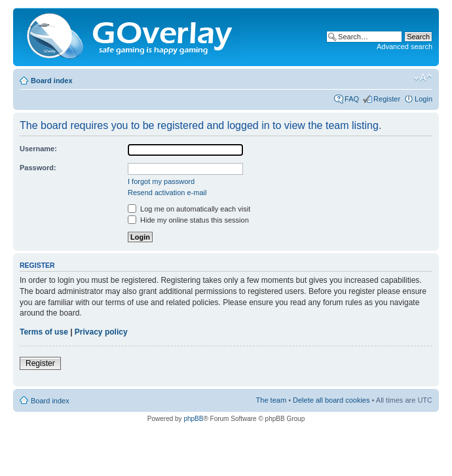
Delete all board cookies (331, 400)
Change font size (423, 78)
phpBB (193, 419)
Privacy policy (101, 332)
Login (424, 99)
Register (387, 99)
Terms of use (44, 332)
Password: (38, 168)
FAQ (352, 99)
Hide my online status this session (188, 220)
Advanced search (405, 46)
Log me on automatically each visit (189, 209)
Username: (38, 149)
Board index (52, 81)
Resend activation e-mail (167, 192)
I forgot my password (161, 181)
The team (271, 400)
